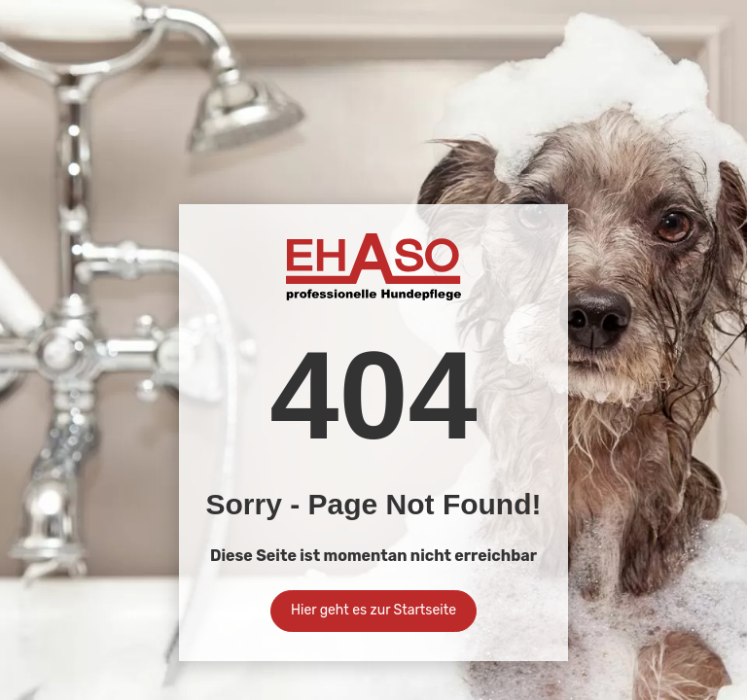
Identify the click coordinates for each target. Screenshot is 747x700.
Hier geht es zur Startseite (373, 610)
